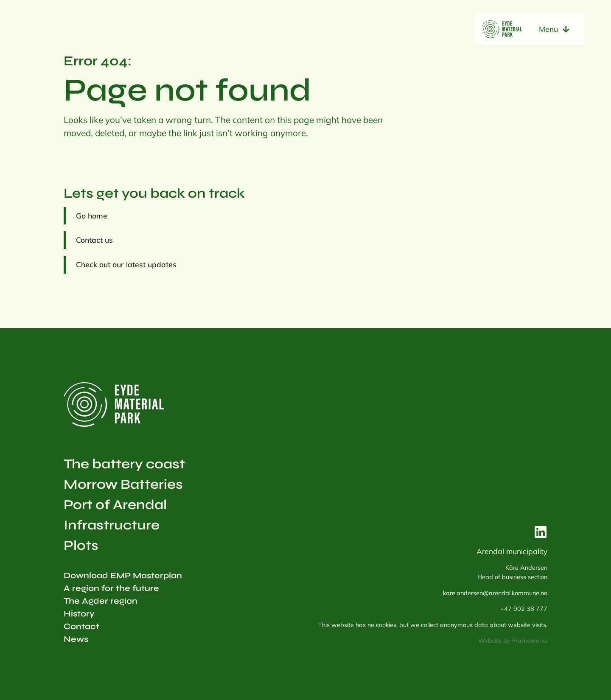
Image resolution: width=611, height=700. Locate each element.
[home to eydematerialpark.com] (502, 29)
